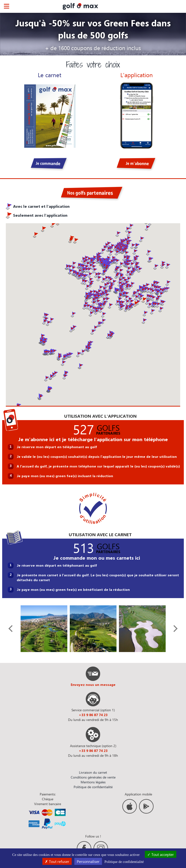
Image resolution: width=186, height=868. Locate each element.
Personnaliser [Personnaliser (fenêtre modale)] (88, 861)
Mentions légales (93, 782)
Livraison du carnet (93, 772)
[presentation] (12, 629)
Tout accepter (161, 854)
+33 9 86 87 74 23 (93, 715)
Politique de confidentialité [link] (124, 862)
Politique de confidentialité (93, 787)
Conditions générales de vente (93, 777)
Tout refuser (57, 861)
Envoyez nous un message (93, 685)
